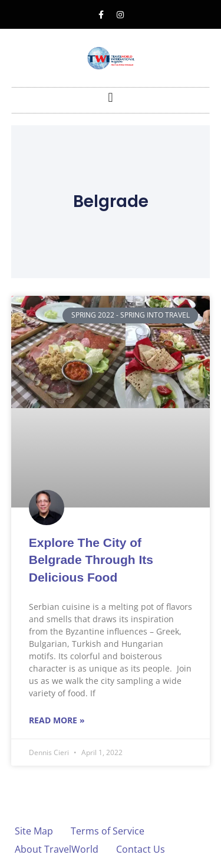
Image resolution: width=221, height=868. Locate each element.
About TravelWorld (57, 849)
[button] (111, 97)
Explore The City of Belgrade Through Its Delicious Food (91, 560)
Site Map (34, 831)
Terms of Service (108, 831)
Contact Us (141, 849)
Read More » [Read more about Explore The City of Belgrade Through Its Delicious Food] (57, 720)
